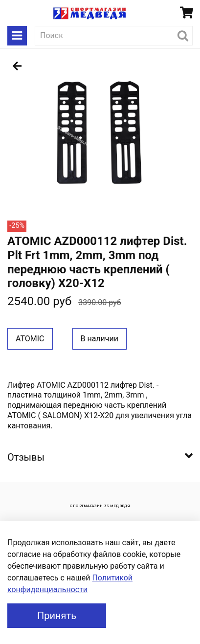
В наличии (100, 339)
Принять (57, 616)
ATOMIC (30, 339)
